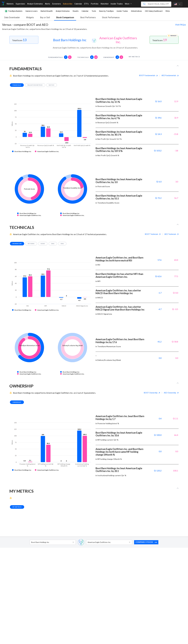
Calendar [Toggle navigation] (78, 4)
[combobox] (31, 542)
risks (43, 244)
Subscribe (68, 4)
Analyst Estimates (63, 11)
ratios (52, 85)
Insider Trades (122, 11)
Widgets (30, 17)
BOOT (148, 75)
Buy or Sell (45, 17)
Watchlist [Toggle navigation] (105, 4)
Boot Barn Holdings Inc (70, 40)
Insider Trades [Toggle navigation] (117, 4)
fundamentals (60, 57)
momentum (17, 244)
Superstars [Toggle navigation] (20, 4)
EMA (62, 244)
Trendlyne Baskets (15, 11)
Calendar (85, 11)
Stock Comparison (65, 17)
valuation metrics (35, 85)
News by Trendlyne (106, 11)
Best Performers (88, 17)
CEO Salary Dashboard (154, 11)
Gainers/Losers (31, 11)
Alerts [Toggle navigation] (47, 4)
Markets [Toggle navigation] (10, 4)
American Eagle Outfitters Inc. (118, 40)
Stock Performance (111, 17)
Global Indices (136, 11)
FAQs (168, 11)
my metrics (134, 57)
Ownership (113, 57)
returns (31, 244)
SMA (53, 244)
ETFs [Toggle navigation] (86, 4)
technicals (87, 57)
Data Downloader (12, 17)
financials (17, 85)
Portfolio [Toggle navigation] (95, 4)
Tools (94, 11)
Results (76, 11)
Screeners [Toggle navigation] (56, 4)
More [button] (128, 4)
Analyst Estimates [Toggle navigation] (35, 4)
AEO (170, 75)
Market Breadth (47, 11)
